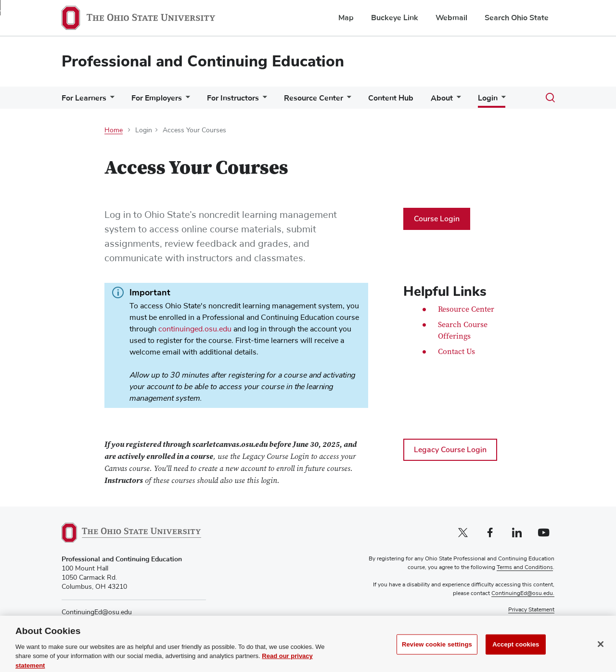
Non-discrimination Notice (520, 619)
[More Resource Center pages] (347, 100)
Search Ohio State (517, 18)
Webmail (451, 18)
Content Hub (391, 98)
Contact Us (456, 352)
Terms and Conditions (525, 568)
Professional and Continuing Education (203, 61)
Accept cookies (516, 652)
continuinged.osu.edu (195, 329)
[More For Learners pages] (110, 100)
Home (114, 130)
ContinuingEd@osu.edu (97, 612)
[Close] (601, 652)
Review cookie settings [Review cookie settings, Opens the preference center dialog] (437, 652)
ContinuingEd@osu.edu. (523, 594)
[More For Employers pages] (186, 100)
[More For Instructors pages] (263, 100)
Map (346, 18)
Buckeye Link (395, 18)
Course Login (437, 219)
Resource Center (314, 98)
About (442, 98)
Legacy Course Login (450, 450)
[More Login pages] (501, 100)
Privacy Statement (531, 610)
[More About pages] (457, 100)
